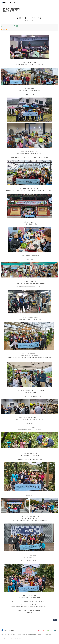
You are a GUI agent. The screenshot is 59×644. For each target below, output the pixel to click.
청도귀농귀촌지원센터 (8, 3)
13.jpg (4, 29)
